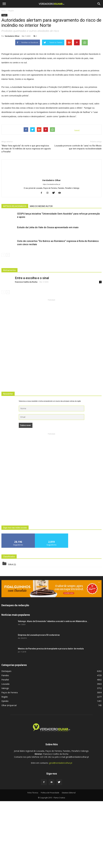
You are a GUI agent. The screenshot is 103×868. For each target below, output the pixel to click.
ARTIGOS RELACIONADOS (15, 273)
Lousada (5, 751)
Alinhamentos (9, 337)
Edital (10, 631)
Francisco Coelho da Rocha (26, 349)
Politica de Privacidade (50, 860)
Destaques (6, 738)
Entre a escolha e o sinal (32, 345)
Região (4, 15)
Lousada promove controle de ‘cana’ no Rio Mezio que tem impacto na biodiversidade (78, 214)
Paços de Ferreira (10, 759)
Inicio (4, 11)
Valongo (5, 755)
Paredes (5, 742)
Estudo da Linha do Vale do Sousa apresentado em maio (48, 294)
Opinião (5, 768)
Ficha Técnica (33, 860)
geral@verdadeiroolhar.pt (61, 830)
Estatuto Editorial (69, 860)
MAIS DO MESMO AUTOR (41, 273)
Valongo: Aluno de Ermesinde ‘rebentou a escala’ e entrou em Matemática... (53, 688)
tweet (77, 197)
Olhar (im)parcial (9, 772)
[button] (99, 4)
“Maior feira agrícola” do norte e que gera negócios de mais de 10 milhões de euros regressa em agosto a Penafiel (26, 216)
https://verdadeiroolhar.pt (51, 251)
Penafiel (5, 746)
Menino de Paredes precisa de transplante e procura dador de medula (51, 715)
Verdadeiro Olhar (12, 36)
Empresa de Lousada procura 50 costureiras (39, 702)
